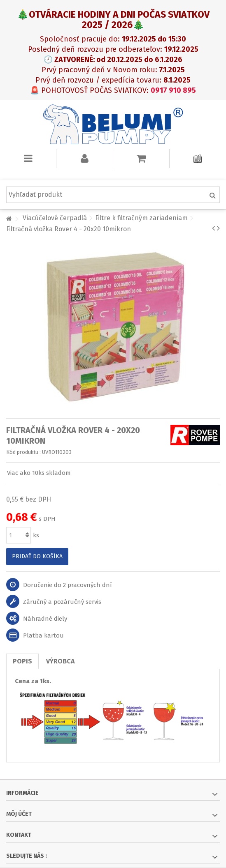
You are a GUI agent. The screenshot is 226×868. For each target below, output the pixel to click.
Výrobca (60, 661)
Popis (22, 661)
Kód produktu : (23, 452)
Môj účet (19, 814)
